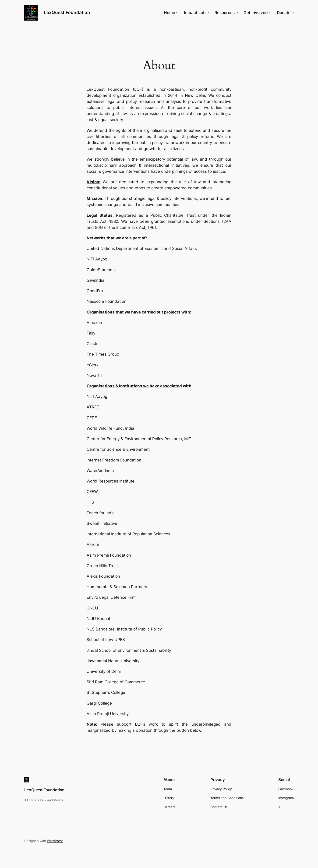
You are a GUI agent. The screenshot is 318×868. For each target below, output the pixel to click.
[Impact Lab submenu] (208, 13)
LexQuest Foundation (67, 12)
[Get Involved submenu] (270, 13)
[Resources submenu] (237, 13)
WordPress (55, 841)
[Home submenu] (177, 13)
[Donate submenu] (293, 13)
